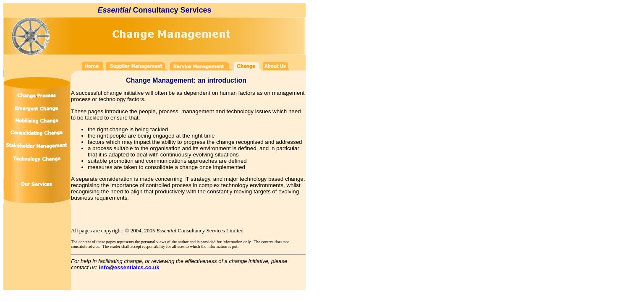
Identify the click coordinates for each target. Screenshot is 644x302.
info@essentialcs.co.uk (129, 267)
